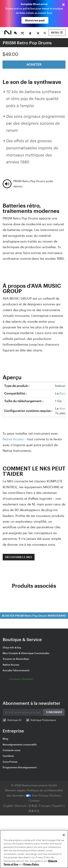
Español (58, 806)
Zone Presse (10, 762)
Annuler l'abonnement (16, 670)
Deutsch (21, 806)
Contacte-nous (12, 750)
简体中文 (34, 811)
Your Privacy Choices (43, 795)
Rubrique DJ (14, 720)
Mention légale (15, 790)
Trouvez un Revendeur (16, 659)
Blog (5, 739)
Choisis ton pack (35, 20)
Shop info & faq (12, 647)
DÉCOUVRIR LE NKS (19, 557)
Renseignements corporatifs (20, 744)
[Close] (64, 835)
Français (45, 806)
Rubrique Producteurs (43, 720)
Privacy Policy (31, 864)
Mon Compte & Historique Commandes (26, 653)
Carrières (8, 756)
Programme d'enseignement (20, 767)
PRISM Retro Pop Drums (27, 43)
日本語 (33, 806)
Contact (34, 801)
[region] (34, 849)
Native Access (13, 439)
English (8, 806)
